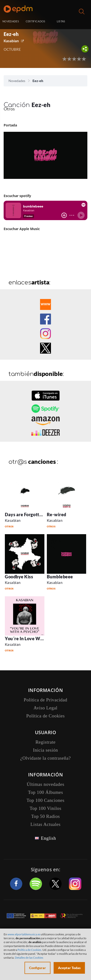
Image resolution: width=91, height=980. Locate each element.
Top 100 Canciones (45, 800)
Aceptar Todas (69, 968)
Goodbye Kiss (19, 577)
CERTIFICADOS (36, 21)
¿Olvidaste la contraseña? (45, 758)
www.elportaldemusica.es (24, 934)
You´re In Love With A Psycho (35, 639)
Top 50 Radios (46, 816)
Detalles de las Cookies (29, 958)
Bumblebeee (60, 577)
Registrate (45, 742)
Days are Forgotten (25, 515)
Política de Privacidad (45, 700)
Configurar (37, 968)
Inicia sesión (82, 22)
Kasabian (11, 41)
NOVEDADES (11, 21)
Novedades (17, 81)
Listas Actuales (45, 824)
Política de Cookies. (30, 950)
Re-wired (57, 515)
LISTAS (61, 21)
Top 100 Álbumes (45, 792)
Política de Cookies (45, 716)
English (48, 838)
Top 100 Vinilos (45, 808)
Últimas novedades (45, 784)
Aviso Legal (45, 708)
